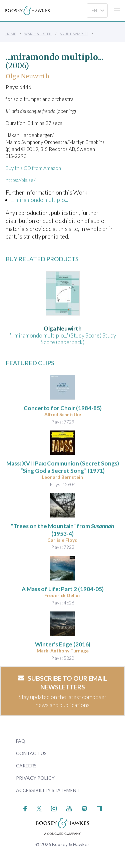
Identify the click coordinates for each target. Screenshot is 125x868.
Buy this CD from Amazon (33, 168)
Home (11, 34)
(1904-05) (63, 589)
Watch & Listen (38, 34)
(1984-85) (63, 408)
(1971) (63, 467)
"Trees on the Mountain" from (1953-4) (62, 530)
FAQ (21, 741)
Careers (26, 766)
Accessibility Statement (48, 790)
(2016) (63, 644)
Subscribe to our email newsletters (63, 683)
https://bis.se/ (20, 180)
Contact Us (31, 753)
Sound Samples (74, 34)
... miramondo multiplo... (40, 200)
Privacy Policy (35, 778)
